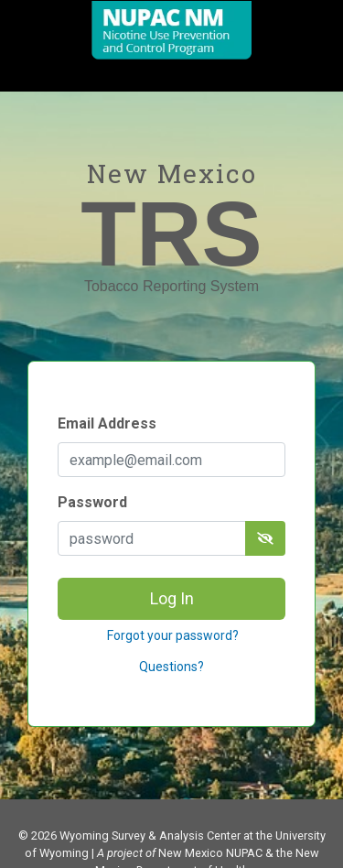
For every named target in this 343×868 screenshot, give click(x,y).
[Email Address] (171, 460)
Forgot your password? (171, 635)
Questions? (171, 667)
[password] (152, 538)
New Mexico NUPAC (210, 853)
